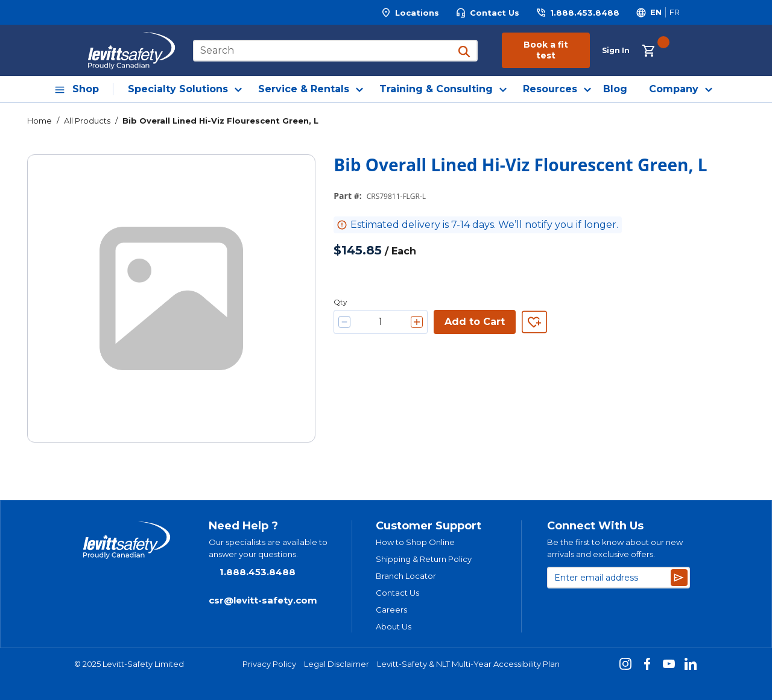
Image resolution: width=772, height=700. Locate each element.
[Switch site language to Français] (674, 12)
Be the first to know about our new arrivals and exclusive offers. (615, 548)
